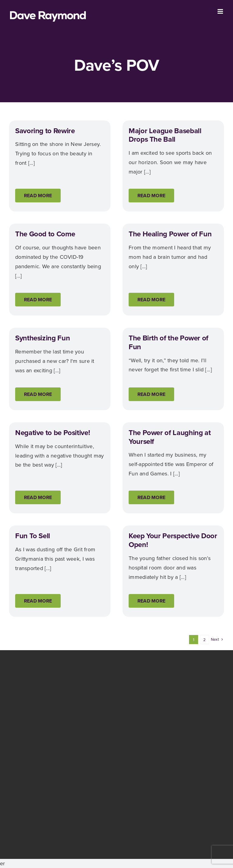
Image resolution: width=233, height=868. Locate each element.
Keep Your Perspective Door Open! (173, 540)
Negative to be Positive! (52, 433)
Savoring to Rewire (45, 131)
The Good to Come (45, 234)
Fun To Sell (33, 536)
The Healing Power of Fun (170, 234)
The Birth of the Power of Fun (169, 342)
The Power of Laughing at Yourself (170, 437)
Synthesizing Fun (42, 338)
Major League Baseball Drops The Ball (165, 135)
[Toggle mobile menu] (221, 11)
